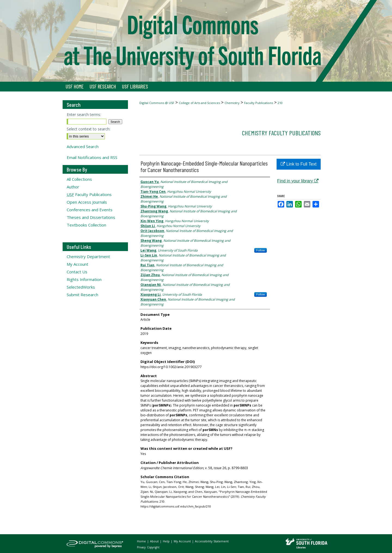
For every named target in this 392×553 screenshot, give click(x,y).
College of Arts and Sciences (199, 103)
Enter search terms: (84, 114)
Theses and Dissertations (91, 217)
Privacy (142, 547)
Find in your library (298, 181)
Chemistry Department (88, 256)
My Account (77, 264)
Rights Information (84, 279)
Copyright (153, 547)
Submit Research (82, 295)
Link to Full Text (298, 164)
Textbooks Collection (86, 225)
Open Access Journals (87, 202)
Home (142, 541)
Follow (261, 250)
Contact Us (77, 272)
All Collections (79, 179)
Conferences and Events (90, 210)
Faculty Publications (259, 103)
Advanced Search (83, 146)
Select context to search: (88, 129)
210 (280, 103)
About (155, 541)
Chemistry (232, 103)
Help (167, 541)
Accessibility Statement (212, 541)
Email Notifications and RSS (92, 157)
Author (73, 187)
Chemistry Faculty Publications (281, 133)
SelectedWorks (81, 287)
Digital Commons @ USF (157, 103)
